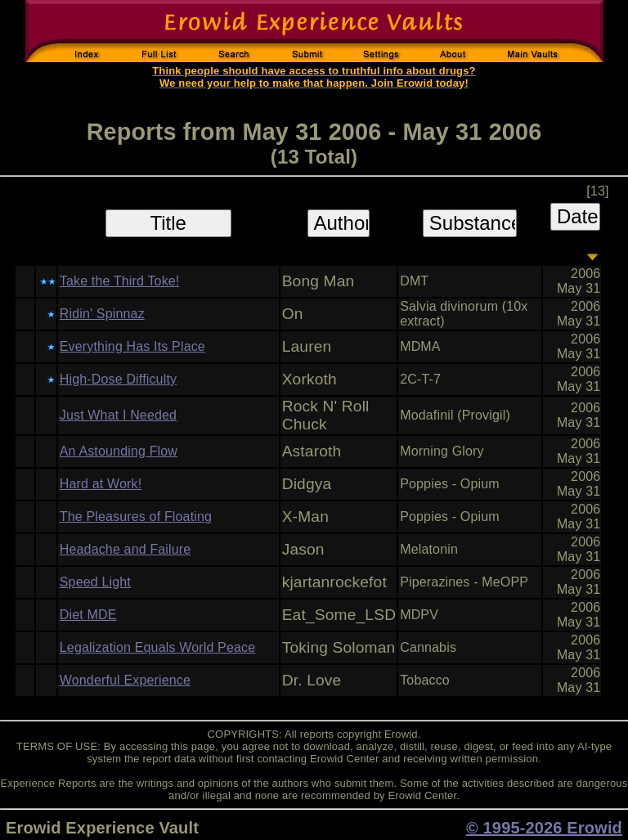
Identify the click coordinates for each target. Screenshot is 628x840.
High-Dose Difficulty (118, 379)
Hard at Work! (101, 484)
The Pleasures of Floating (136, 517)
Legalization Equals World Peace (157, 647)
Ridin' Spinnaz (102, 314)
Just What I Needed (118, 415)
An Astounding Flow (119, 451)
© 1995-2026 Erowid (544, 828)
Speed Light (95, 582)
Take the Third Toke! (120, 281)
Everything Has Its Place (132, 346)
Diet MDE (88, 615)
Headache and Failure (126, 549)
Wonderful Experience (125, 680)
